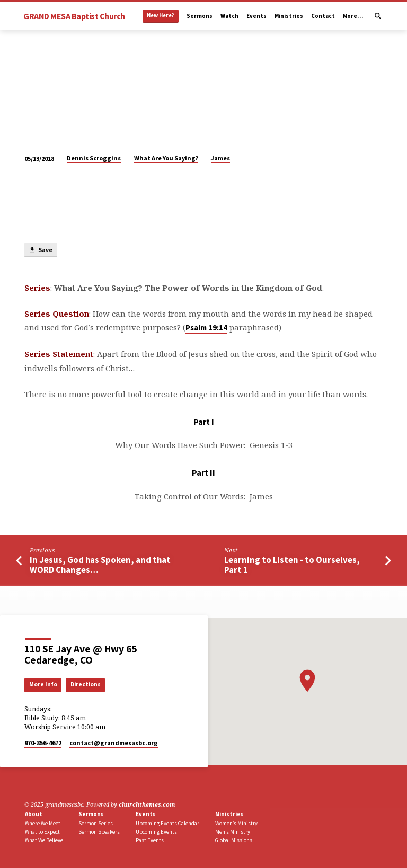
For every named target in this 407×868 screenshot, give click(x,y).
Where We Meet (43, 823)
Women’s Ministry (236, 823)
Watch (229, 16)
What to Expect (42, 832)
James (220, 158)
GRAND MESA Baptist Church (74, 16)
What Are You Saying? (166, 158)
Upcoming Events (156, 832)
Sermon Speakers (99, 832)
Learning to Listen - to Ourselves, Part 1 (292, 565)
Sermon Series (96, 823)
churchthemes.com (147, 804)
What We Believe (44, 840)
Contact (323, 16)
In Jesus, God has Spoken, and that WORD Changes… (100, 565)
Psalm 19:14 (206, 328)
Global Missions (234, 840)
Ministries (289, 16)
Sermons (200, 16)
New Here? (161, 16)
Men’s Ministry (233, 832)
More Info (43, 684)
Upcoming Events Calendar (167, 823)
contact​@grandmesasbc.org (114, 743)
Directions (86, 684)
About (34, 814)
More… (353, 16)
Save (41, 250)
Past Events (150, 840)
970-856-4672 (43, 743)
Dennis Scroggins (94, 158)
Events (256, 16)
